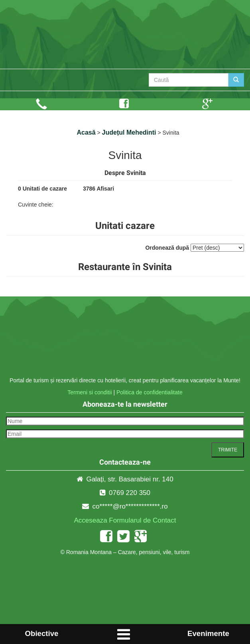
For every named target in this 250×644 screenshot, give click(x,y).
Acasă (86, 132)
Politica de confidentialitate (150, 392)
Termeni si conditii (90, 392)
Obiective (41, 633)
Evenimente (208, 633)
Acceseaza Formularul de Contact (125, 520)
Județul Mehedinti (129, 132)
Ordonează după (167, 248)
